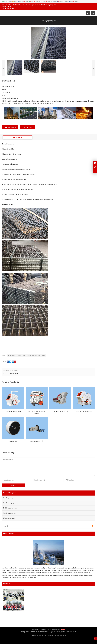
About (4, 6)
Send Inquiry (10, 127)
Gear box (15, 371)
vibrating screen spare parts (36, 355)
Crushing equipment (10, 498)
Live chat (28, 127)
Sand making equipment (11, 503)
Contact (9, 6)
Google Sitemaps (60, 635)
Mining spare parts (9, 518)
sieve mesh (22, 355)
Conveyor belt (13, 374)
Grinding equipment (10, 513)
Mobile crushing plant (10, 508)
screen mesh (12, 355)
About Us (35, 635)
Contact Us (43, 635)
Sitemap (50, 635)
